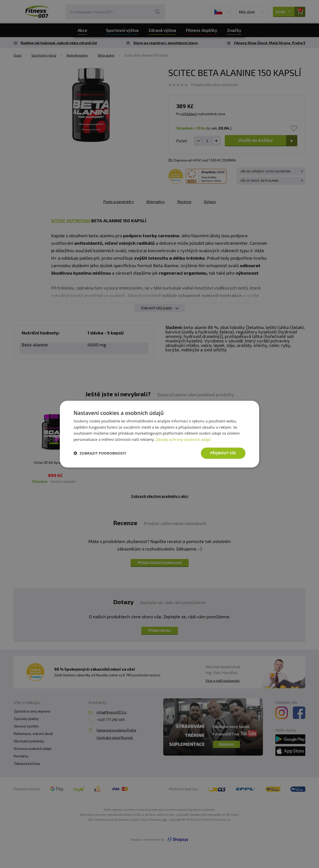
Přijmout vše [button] (223, 453)
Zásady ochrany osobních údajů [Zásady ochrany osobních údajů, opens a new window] (183, 439)
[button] (100, 453)
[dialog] (159, 434)
